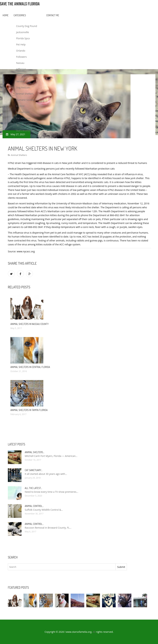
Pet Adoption (23, 118)
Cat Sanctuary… (34, 470)
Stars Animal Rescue (27, 131)
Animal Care (23, 112)
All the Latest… (33, 488)
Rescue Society (24, 124)
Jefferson (21, 69)
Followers (21, 57)
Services (21, 81)
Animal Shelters (25, 94)
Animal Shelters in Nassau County (30, 324)
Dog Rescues (23, 87)
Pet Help (21, 44)
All (94, 632)
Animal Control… (34, 506)
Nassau (20, 63)
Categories (20, 15)
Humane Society (25, 100)
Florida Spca (23, 38)
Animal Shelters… (35, 452)
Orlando (21, 51)
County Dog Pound (27, 26)
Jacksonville (23, 32)
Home (6, 15)
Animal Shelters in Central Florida (30, 367)
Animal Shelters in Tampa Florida (29, 410)
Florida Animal (24, 75)
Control (20, 106)
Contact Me (53, 15)
